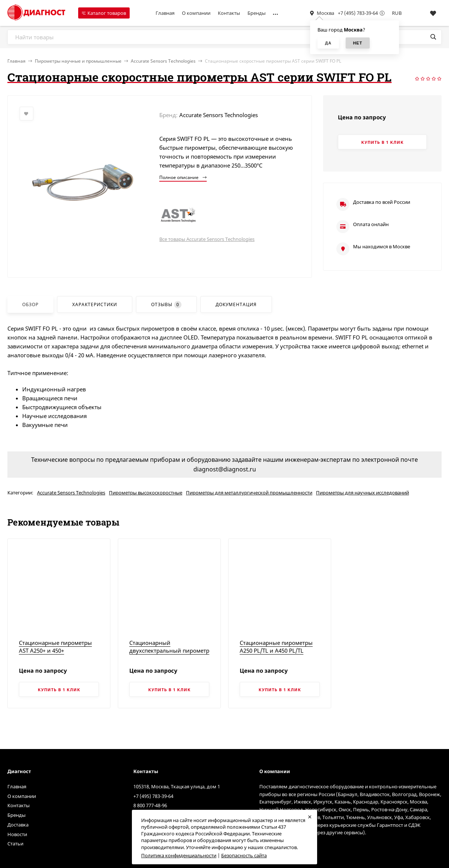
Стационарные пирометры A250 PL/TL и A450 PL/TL (276, 647)
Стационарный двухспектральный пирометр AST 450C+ (169, 650)
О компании (196, 13)
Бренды (257, 13)
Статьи (15, 844)
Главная (165, 13)
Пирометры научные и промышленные (78, 61)
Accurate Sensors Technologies (163, 61)
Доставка (18, 825)
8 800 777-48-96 (150, 805)
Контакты (229, 13)
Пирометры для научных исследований (362, 493)
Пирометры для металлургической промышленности (249, 493)
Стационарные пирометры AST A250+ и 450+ (55, 647)
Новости (17, 834)
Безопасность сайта (244, 855)
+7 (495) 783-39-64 (358, 13)
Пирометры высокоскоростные (146, 493)
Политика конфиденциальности (179, 855)
